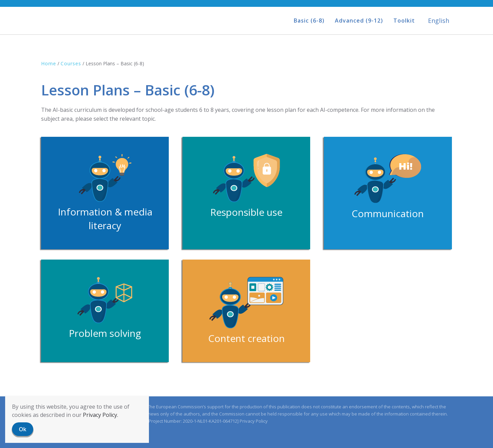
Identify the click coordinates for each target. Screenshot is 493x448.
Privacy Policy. (100, 415)
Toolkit (404, 21)
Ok (23, 429)
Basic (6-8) (309, 21)
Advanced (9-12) (359, 21)
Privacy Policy (254, 421)
